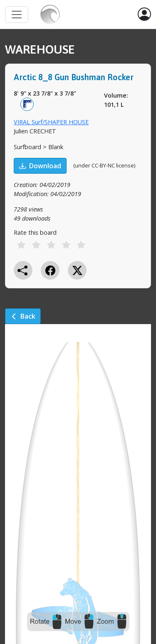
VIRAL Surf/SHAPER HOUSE (51, 122)
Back (23, 316)
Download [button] (40, 166)
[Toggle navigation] (17, 15)
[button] (144, 15)
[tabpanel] (78, 184)
